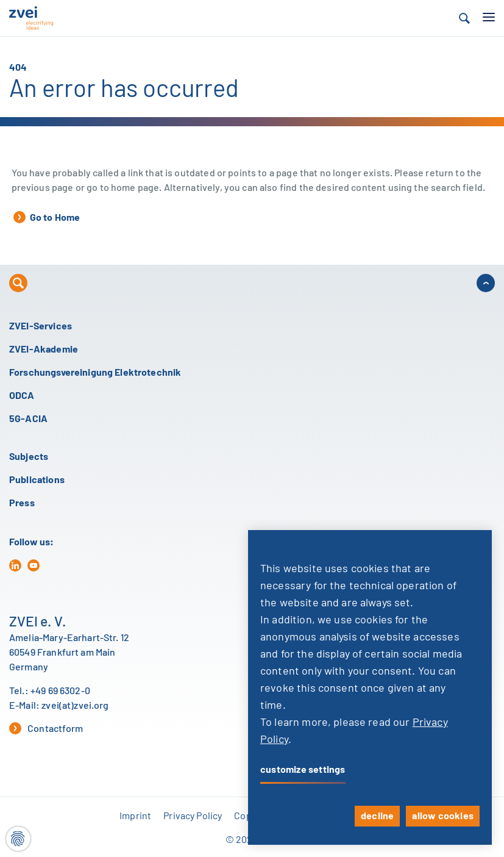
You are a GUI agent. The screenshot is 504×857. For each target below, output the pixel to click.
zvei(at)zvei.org (75, 706)
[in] (15, 565)
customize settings (303, 770)
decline (377, 816)
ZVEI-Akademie (44, 350)
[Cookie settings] (18, 839)
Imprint (135, 816)
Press (22, 503)
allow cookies (443, 816)
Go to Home (47, 217)
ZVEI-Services (41, 326)
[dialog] (370, 687)
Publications (37, 480)
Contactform (46, 728)
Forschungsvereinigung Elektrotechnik (95, 373)
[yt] (34, 565)
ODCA (22, 396)
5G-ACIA (28, 419)
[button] (464, 18)
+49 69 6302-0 (60, 691)
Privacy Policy (193, 816)
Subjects (29, 457)
